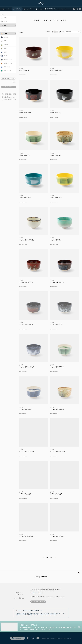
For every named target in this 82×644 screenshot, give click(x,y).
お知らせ (40, 9)
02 (51, 557)
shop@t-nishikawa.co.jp (37, 593)
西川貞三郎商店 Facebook (74, 9)
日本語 (37, 577)
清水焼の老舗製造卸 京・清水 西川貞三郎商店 (41, 3)
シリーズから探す (8, 87)
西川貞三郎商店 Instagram (77, 9)
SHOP (65, 9)
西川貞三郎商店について (53, 9)
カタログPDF (30, 9)
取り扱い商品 (18, 9)
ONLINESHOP (19, 638)
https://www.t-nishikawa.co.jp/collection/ (45, 615)
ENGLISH (44, 577)
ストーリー (7, 9)
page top (79, 573)
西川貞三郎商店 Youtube (80, 9)
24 (55, 32)
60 (57, 32)
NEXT (55, 557)
